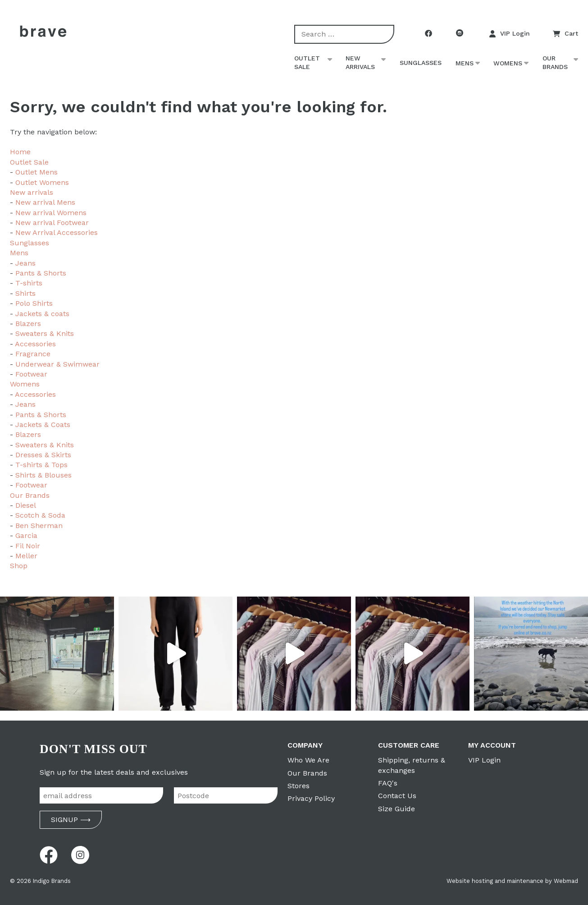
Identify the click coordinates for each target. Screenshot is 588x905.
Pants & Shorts (41, 273)
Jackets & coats (42, 314)
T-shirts (29, 283)
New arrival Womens (51, 213)
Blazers (28, 324)
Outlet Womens (42, 182)
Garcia (26, 535)
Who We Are (308, 760)
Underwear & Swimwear (57, 364)
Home (20, 152)
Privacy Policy (311, 798)
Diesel (26, 505)
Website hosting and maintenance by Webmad (512, 881)
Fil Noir (28, 546)
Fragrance (33, 354)
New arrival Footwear (52, 223)
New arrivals (360, 63)
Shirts (25, 293)
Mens (465, 63)
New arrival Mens (45, 202)
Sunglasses (421, 63)
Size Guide (397, 809)
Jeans (25, 263)
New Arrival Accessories (57, 232)
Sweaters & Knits (45, 333)
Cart (565, 34)
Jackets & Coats (43, 425)
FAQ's (388, 783)
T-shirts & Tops (41, 465)
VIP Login (510, 34)
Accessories (35, 344)
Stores (299, 786)
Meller (26, 556)
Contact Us (397, 796)
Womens (508, 63)
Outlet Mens (36, 172)
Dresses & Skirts (43, 455)
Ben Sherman (39, 526)
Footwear (31, 374)
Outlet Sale (307, 63)
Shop (19, 566)
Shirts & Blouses (43, 475)
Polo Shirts (34, 303)
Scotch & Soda (40, 515)
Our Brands (555, 63)
